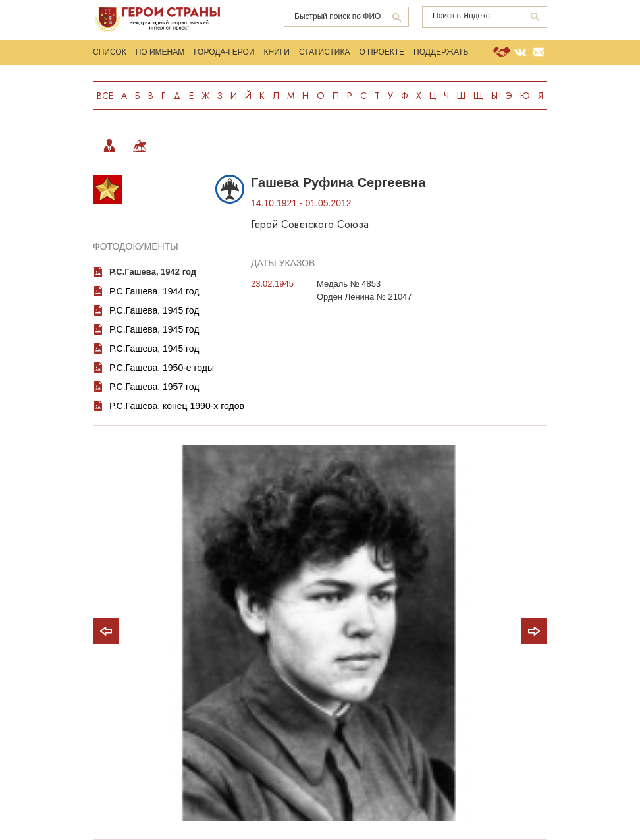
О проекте (382, 52)
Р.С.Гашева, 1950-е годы (162, 368)
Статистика (324, 52)
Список (110, 52)
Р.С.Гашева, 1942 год (153, 272)
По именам (160, 52)
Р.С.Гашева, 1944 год (154, 291)
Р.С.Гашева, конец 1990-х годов (177, 406)
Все (105, 96)
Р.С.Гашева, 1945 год (154, 310)
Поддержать (441, 52)
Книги (277, 52)
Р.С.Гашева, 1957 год (154, 387)
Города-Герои (224, 52)
